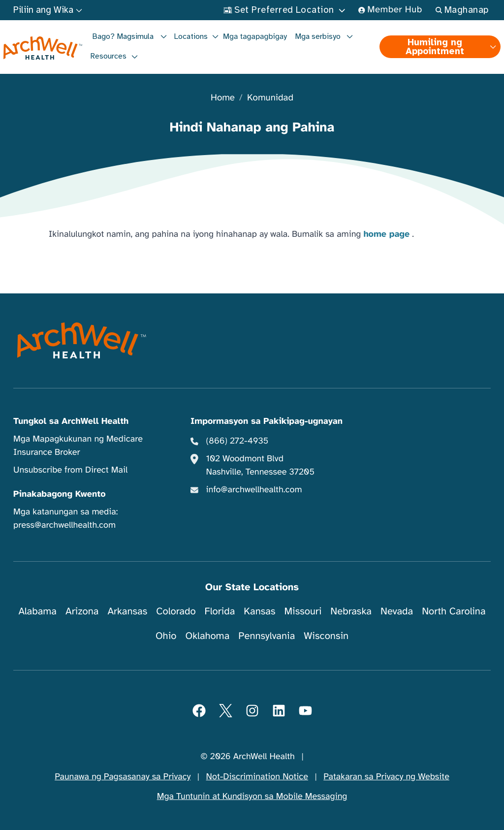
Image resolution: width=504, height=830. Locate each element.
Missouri (303, 611)
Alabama (37, 611)
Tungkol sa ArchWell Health (71, 421)
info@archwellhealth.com (254, 490)
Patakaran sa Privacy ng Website (386, 777)
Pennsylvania (267, 636)
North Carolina (454, 611)
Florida (220, 611)
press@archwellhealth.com (64, 525)
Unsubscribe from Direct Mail (70, 470)
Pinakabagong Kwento (60, 494)
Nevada (397, 611)
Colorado (176, 611)
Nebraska (351, 611)
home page (386, 234)
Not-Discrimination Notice (257, 777)
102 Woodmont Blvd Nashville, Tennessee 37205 (260, 465)
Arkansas (127, 611)
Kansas (259, 611)
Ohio (166, 636)
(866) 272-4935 (237, 441)
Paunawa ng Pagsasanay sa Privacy (123, 777)
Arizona (82, 611)
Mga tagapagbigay (255, 36)
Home (223, 98)
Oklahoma (207, 636)
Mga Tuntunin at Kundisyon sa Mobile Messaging (252, 797)
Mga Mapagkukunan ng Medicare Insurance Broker (78, 446)
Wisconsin (326, 636)
